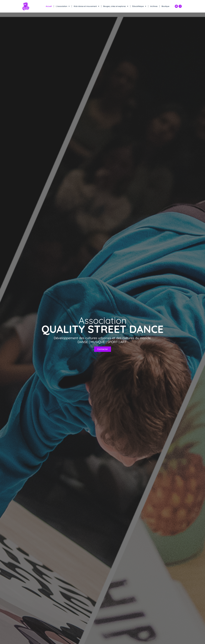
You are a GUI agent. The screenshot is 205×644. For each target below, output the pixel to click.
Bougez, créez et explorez (116, 6)
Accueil (49, 6)
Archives (154, 6)
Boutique (165, 6)
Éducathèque (139, 6)
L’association (63, 6)
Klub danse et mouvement (86, 6)
